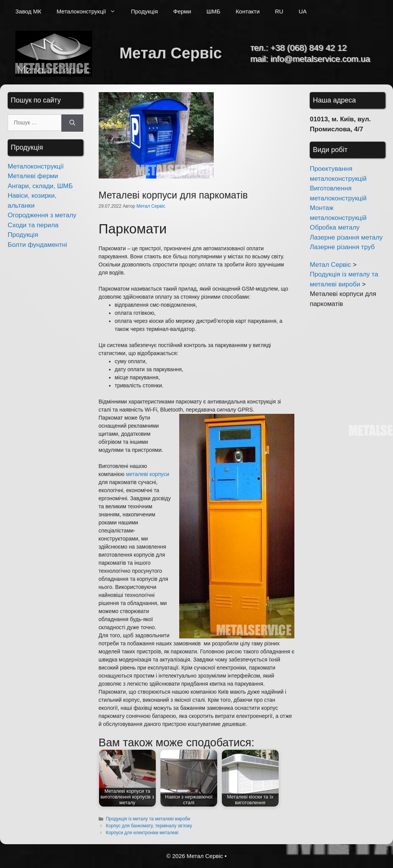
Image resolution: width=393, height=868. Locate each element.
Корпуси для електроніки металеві (142, 833)
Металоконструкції (90, 12)
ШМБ (213, 11)
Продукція (144, 11)
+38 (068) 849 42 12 (308, 48)
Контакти (248, 11)
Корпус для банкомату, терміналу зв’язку (149, 826)
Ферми (182, 11)
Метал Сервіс (171, 53)
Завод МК (28, 11)
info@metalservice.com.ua (320, 59)
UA (303, 11)
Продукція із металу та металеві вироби (148, 819)
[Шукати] (72, 123)
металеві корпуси (147, 474)
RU (279, 11)
